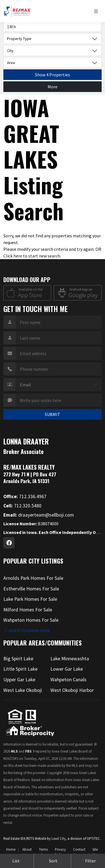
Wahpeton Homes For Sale (31, 620)
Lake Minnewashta (70, 659)
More (53, 87)
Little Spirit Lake (20, 669)
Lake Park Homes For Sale (30, 599)
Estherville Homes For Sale (31, 589)
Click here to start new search (32, 256)
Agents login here (27, 630)
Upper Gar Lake (19, 680)
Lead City (59, 838)
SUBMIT (53, 414)
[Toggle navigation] (97, 11)
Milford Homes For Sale (28, 610)
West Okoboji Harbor (72, 690)
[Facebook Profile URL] (9, 543)
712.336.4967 (25, 496)
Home (11, 849)
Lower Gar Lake (67, 669)
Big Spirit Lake (18, 659)
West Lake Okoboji (23, 690)
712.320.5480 (22, 506)
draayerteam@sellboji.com (39, 515)
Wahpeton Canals (68, 680)
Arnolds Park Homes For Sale (33, 578)
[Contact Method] (59, 385)
